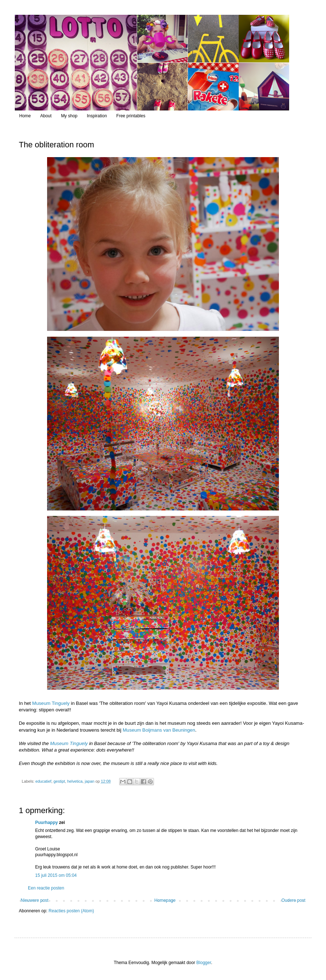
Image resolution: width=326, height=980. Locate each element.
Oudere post (293, 900)
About (46, 116)
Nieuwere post (35, 900)
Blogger (204, 963)
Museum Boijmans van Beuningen (159, 730)
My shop (69, 116)
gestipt (59, 781)
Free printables (131, 116)
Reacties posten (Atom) (71, 911)
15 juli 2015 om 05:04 (56, 875)
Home (25, 116)
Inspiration (97, 116)
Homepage (165, 900)
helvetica (75, 781)
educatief (43, 781)
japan (89, 781)
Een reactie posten (46, 888)
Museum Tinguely (51, 703)
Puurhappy (47, 823)
